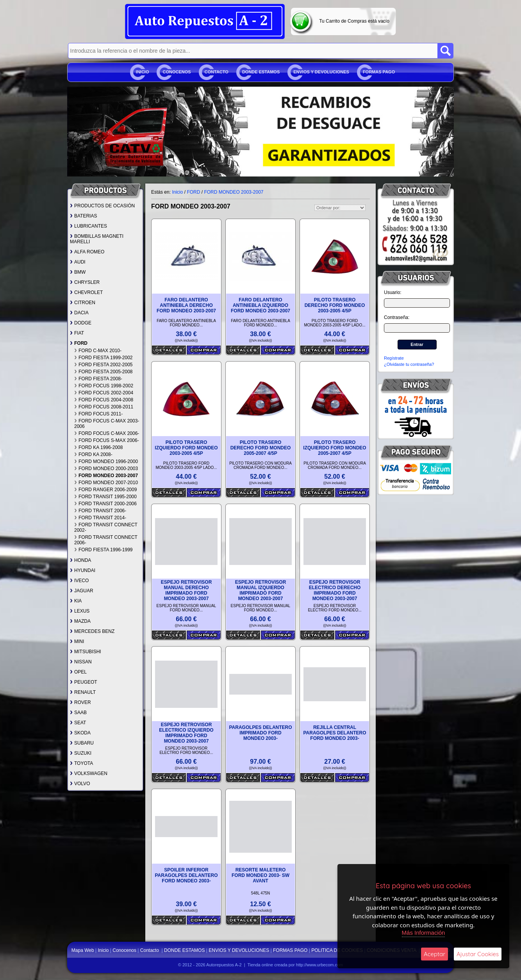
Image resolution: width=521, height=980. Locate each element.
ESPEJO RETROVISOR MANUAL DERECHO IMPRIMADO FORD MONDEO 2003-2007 (186, 590)
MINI (77, 641)
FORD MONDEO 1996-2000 (106, 461)
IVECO (79, 581)
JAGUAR (82, 591)
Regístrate (394, 358)
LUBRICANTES (88, 226)
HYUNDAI (83, 570)
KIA (76, 601)
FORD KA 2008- (93, 454)
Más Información (424, 933)
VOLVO (80, 784)
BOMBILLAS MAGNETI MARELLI (97, 239)
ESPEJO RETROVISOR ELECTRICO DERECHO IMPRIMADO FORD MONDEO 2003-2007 (335, 590)
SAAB (78, 713)
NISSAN (81, 662)
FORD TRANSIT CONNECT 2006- (106, 540)
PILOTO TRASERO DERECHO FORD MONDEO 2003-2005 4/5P (335, 305)
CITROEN (83, 303)
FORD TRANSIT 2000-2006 (105, 504)
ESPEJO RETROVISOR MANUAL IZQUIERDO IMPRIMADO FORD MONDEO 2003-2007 (261, 590)
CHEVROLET (86, 292)
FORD (79, 343)
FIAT (77, 333)
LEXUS (80, 611)
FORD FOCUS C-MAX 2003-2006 (107, 424)
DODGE (81, 323)
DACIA (79, 313)
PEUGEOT (84, 682)
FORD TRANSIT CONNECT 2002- (106, 527)
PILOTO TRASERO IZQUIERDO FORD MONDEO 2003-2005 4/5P (186, 448)
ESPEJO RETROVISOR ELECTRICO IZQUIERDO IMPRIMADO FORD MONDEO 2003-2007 (186, 733)
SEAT (78, 723)
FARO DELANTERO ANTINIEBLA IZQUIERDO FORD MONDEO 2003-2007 (260, 305)
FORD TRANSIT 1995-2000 (105, 497)
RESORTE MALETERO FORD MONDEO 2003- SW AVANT (260, 875)
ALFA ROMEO (87, 252)
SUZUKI (81, 753)
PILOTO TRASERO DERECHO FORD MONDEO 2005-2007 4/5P (261, 448)
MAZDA (80, 621)
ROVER (80, 702)
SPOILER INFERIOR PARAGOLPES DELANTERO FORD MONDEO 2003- (186, 875)
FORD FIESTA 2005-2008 (103, 372)
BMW (78, 272)
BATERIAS (83, 216)
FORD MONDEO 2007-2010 (106, 483)
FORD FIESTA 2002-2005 (103, 365)
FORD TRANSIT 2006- (100, 511)
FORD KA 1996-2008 (98, 447)
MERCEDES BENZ (92, 631)
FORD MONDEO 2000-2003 (106, 469)
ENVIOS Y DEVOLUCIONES (321, 72)
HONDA (80, 560)
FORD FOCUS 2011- (98, 414)
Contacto (217, 72)
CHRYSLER (85, 282)
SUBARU (82, 743)
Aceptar (434, 954)
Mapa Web (83, 950)
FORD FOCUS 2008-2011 (104, 407)
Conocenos (177, 72)
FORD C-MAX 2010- (98, 351)
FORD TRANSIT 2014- (100, 518)
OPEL (78, 672)
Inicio (143, 72)
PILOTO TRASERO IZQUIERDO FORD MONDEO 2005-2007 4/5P (335, 448)
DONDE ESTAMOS (261, 72)
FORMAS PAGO (379, 72)
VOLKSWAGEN (89, 773)
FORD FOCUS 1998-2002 (104, 386)
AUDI (78, 262)
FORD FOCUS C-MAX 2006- (107, 433)
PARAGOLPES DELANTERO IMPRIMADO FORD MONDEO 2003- (260, 733)
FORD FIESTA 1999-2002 (103, 358)
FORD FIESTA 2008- (98, 379)
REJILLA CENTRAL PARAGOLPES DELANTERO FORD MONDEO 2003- (335, 733)
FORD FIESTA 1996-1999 (103, 550)
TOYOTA (81, 763)
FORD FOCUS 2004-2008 (104, 400)
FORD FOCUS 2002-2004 (104, 393)
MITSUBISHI (86, 652)
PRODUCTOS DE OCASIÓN (102, 206)
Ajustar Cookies (478, 954)
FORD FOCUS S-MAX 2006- (107, 440)
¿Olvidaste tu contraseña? (409, 364)
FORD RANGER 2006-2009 (105, 490)
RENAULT (83, 692)
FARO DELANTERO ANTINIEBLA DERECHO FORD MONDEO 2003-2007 (186, 305)
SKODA (80, 733)
